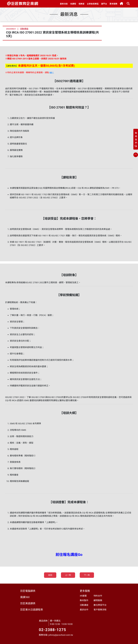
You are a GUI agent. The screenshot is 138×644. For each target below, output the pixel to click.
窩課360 (25, 597)
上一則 (68, 575)
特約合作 (98, 596)
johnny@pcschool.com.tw (61, 635)
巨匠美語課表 (28, 603)
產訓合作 (84, 610)
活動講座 (84, 605)
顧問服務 (98, 600)
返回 (50, 575)
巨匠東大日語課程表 (32, 610)
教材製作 (84, 600)
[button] (64, 4)
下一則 (87, 575)
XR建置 (83, 596)
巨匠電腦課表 (28, 591)
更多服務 (85, 591)
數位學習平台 (100, 605)
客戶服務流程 (100, 610)
